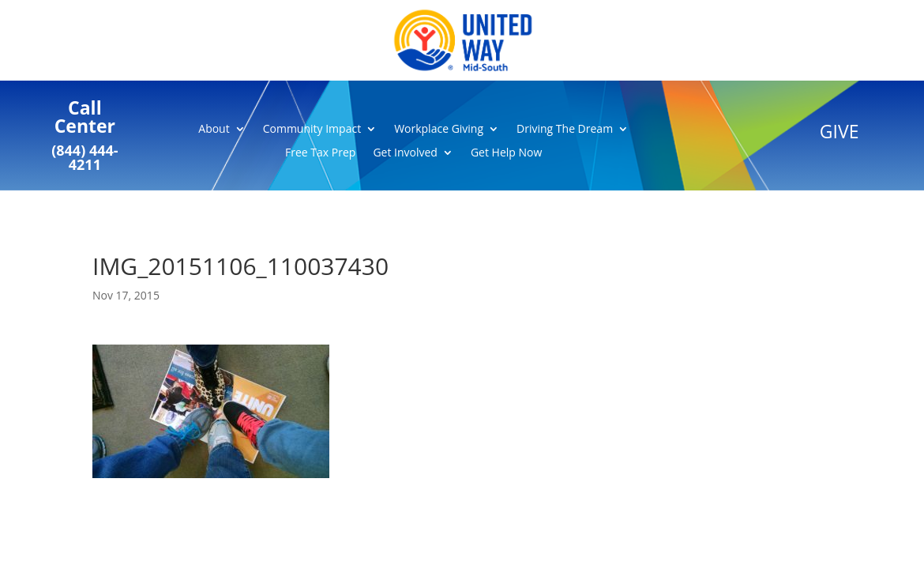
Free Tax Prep (320, 153)
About (214, 130)
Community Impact (312, 130)
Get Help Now (506, 153)
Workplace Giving (439, 130)
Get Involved (405, 153)
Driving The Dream (565, 130)
